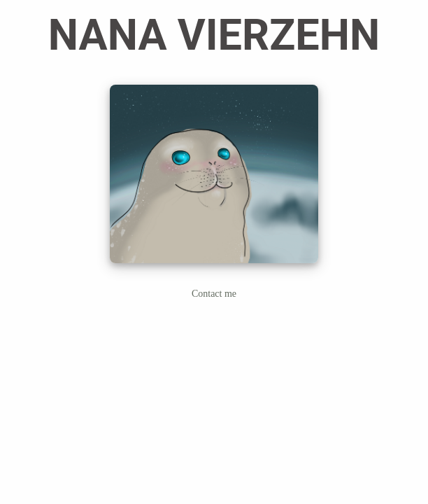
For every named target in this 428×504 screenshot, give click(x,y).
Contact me (214, 294)
